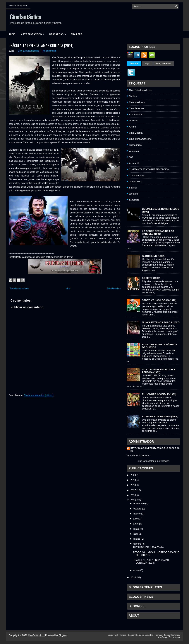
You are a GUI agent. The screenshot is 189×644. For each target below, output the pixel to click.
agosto (137, 514)
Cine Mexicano (137, 102)
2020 (133, 475)
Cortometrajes (137, 175)
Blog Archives (164, 64)
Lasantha (149, 635)
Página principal (18, 6)
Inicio (12, 34)
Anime (132, 127)
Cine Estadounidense (29, 51)
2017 (133, 490)
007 (131, 157)
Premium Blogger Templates (168, 635)
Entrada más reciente (19, 288)
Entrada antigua (114, 288)
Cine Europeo (136, 108)
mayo (136, 529)
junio (136, 524)
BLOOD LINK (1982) (153, 256)
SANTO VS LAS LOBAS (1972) (159, 300)
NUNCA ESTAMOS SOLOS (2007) (161, 322)
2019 (133, 480)
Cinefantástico (25, 17)
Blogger (165, 461)
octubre (137, 509)
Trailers (77, 34)
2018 (133, 485)
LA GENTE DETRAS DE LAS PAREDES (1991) (158, 232)
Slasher (133, 188)
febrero (137, 544)
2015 (133, 500)
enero (136, 570)
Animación (135, 163)
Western (133, 194)
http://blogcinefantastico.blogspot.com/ (155, 450)
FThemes (122, 635)
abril (136, 534)
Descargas (59, 33)
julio (136, 519)
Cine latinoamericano (140, 139)
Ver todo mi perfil (138, 456)
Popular (134, 64)
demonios (134, 200)
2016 (133, 495)
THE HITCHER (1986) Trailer (148, 547)
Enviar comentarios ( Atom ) (39, 395)
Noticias (133, 121)
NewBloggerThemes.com (169, 637)
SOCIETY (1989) (151, 278)
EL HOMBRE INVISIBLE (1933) (159, 394)
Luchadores (135, 145)
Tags (147, 64)
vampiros (134, 151)
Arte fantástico (34, 33)
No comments (49, 51)
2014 (133, 577)
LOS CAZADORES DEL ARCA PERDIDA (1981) (159, 371)
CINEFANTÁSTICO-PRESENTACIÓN (149, 169)
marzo (137, 539)
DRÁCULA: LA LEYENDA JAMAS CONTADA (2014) (41, 45)
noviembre (139, 503)
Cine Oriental (136, 133)
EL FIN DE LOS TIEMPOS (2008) (160, 416)
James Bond (136, 182)
